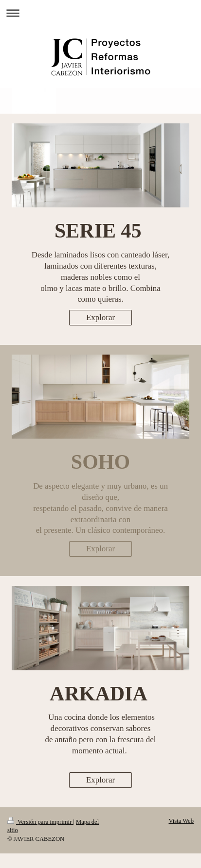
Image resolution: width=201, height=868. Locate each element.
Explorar (100, 317)
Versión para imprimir (40, 822)
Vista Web (181, 821)
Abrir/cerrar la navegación (100, 13)
